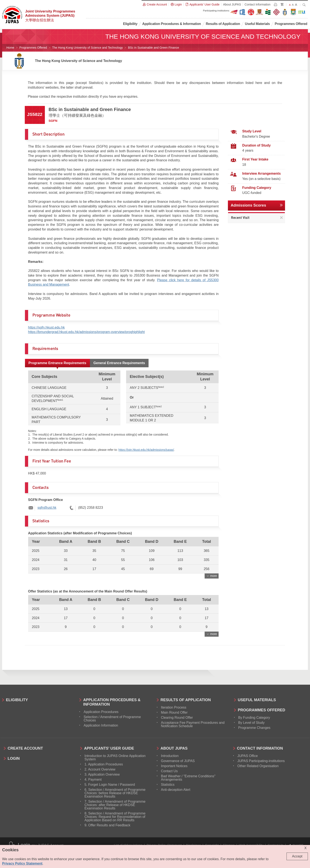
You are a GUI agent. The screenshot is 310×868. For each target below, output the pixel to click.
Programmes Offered (33, 48)
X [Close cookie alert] (305, 848)
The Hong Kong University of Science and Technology (87, 48)
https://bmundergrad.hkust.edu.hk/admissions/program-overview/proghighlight (86, 332)
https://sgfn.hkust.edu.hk (46, 327)
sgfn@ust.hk (47, 508)
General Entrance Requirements (119, 363)
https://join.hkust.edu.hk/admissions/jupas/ (146, 450)
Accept (297, 856)
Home (10, 48)
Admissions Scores (248, 205)
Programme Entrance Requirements (57, 363)
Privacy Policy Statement (22, 863)
